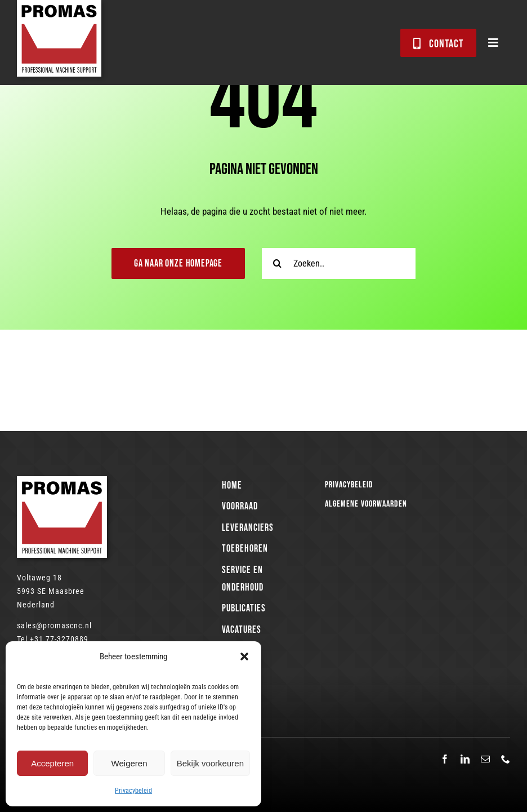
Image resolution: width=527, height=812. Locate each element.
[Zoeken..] (339, 263)
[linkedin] (465, 759)
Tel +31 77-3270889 (53, 639)
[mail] (485, 759)
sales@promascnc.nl (54, 625)
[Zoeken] (277, 263)
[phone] (506, 759)
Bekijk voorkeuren (210, 763)
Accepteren (52, 763)
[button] (244, 656)
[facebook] (445, 759)
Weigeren (129, 763)
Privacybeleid (133, 791)
